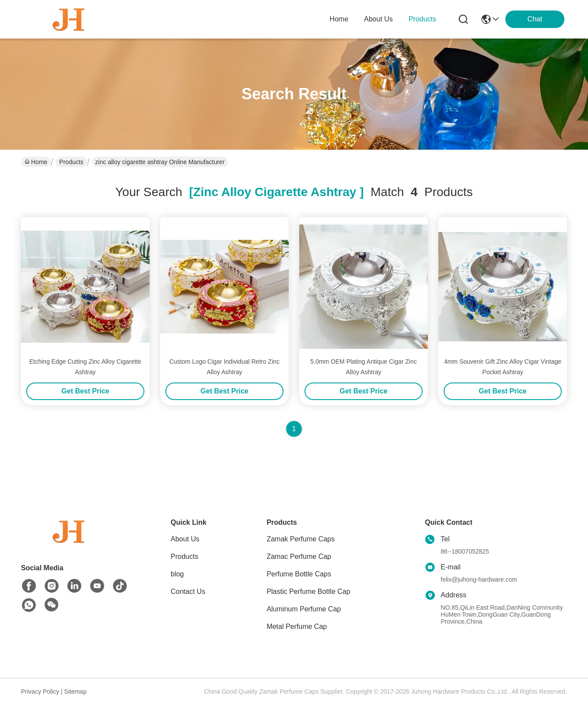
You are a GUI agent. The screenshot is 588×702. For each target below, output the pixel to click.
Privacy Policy (40, 691)
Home (339, 19)
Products (71, 162)
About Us (185, 539)
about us (378, 19)
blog (177, 574)
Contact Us (188, 591)
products (422, 19)
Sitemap (75, 691)
